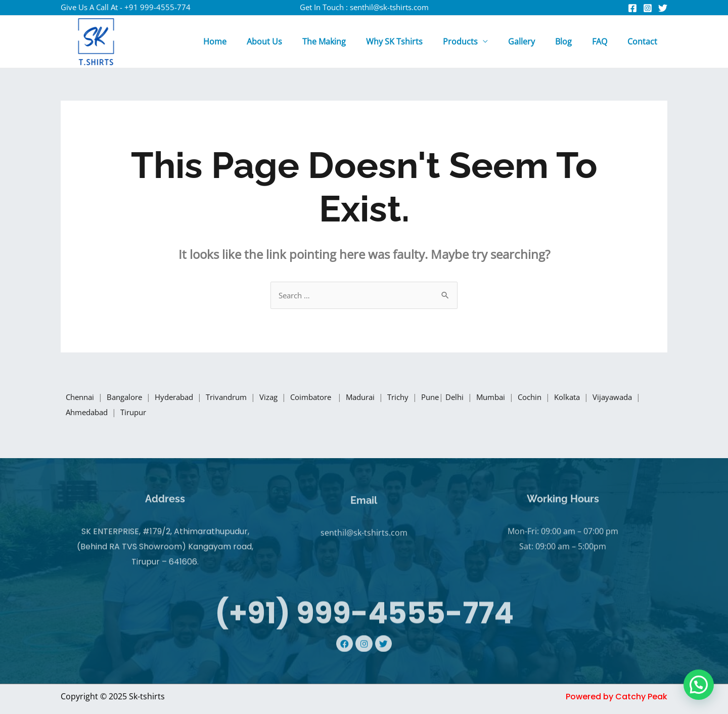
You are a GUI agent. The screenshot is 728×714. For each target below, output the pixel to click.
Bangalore (129, 398)
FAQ (606, 41)
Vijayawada (88, 413)
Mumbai (523, 398)
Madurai (384, 398)
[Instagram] (648, 8)
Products (479, 41)
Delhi (485, 398)
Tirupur (194, 413)
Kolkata (604, 398)
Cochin (564, 398)
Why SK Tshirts (417, 41)
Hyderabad (184, 398)
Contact (644, 41)
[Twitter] (663, 8)
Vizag (285, 398)
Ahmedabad (145, 413)
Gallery (536, 41)
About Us (295, 41)
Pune (457, 398)
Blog (574, 41)
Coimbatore (332, 398)
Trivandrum (240, 398)
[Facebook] (632, 8)
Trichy (424, 398)
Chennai (81, 398)
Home (249, 41)
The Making (350, 41)
